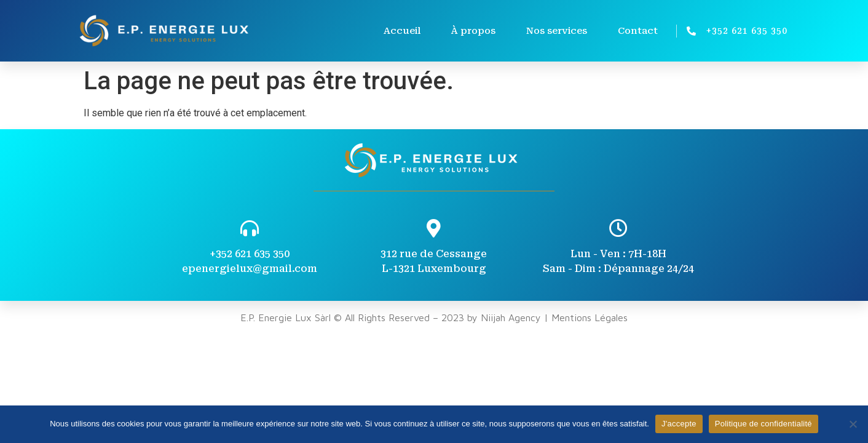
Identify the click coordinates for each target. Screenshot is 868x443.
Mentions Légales (590, 317)
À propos (473, 31)
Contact (638, 31)
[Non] (853, 424)
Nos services (557, 31)
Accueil (402, 31)
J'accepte (679, 424)
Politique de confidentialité (763, 424)
